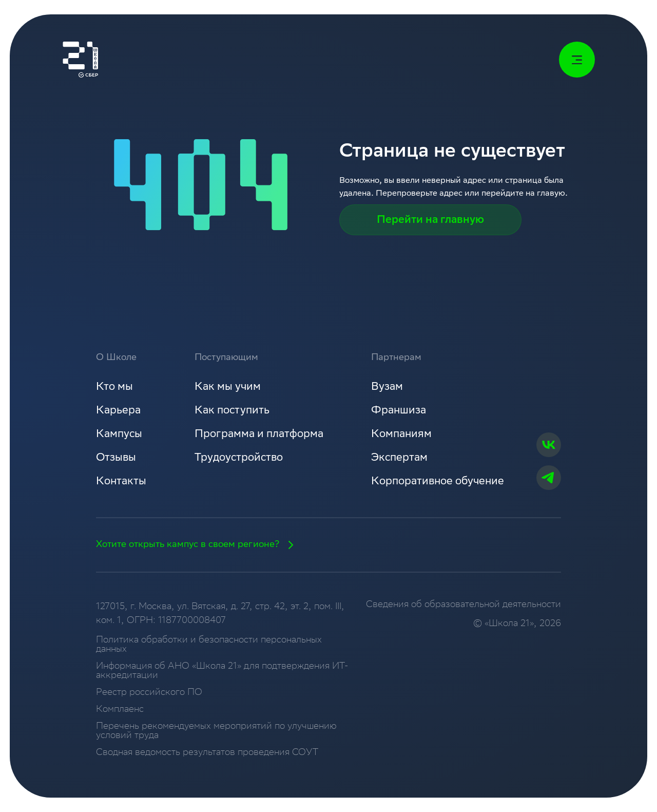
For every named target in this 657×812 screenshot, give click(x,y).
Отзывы (116, 458)
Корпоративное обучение (438, 482)
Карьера (118, 411)
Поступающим (226, 358)
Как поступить (232, 411)
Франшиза (399, 411)
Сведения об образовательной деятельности (463, 605)
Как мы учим (228, 388)
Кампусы (119, 435)
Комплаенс (120, 710)
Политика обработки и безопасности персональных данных (209, 645)
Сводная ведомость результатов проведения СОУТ (207, 753)
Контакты (121, 482)
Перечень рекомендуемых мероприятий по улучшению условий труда (216, 731)
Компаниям (401, 435)
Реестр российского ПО (149, 693)
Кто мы (114, 388)
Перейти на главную (430, 221)
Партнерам (396, 358)
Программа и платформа (259, 435)
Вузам (387, 388)
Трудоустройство (239, 458)
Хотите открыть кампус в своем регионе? (198, 545)
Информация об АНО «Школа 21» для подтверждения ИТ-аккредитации (222, 671)
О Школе (116, 358)
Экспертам (399, 458)
